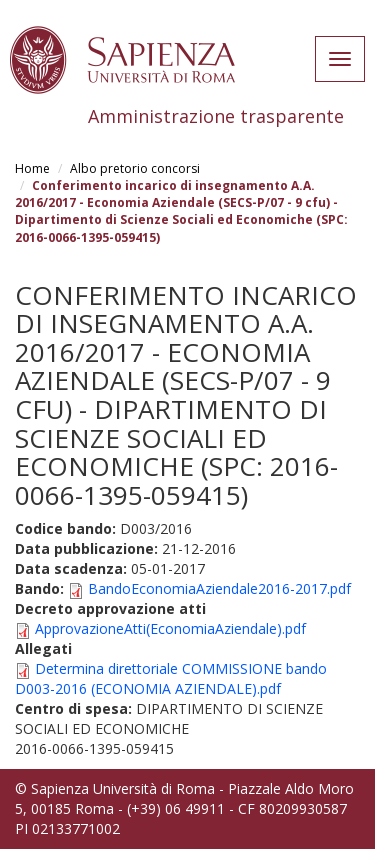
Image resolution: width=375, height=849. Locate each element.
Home (32, 168)
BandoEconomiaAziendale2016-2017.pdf (219, 588)
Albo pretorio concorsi (135, 168)
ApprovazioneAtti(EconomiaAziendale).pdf (170, 628)
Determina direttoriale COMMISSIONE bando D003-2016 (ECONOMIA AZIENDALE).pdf (171, 678)
